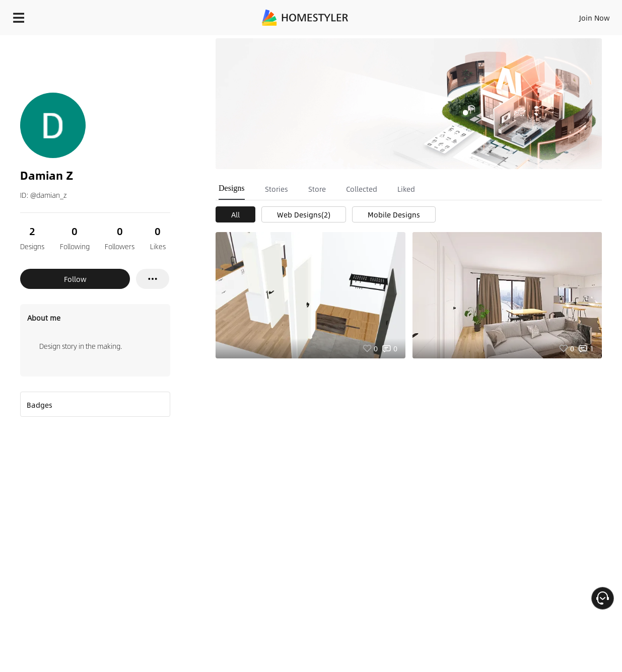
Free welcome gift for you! (414, 40)
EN (508, 15)
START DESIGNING (572, 15)
